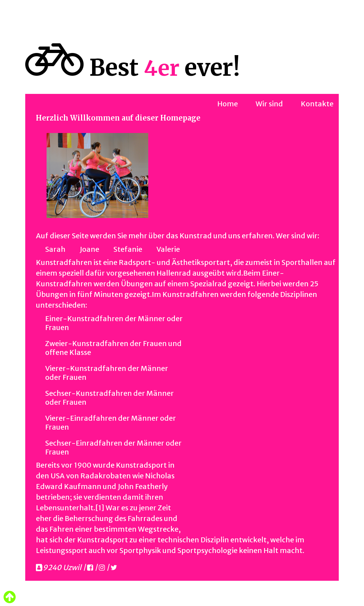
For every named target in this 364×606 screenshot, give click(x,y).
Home (227, 104)
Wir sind (269, 104)
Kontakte (317, 104)
